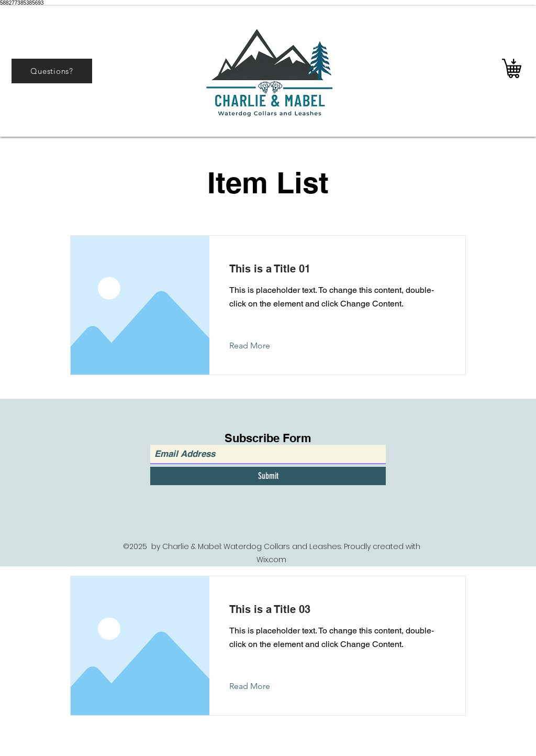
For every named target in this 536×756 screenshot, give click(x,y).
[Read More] (258, 346)
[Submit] (268, 476)
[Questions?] (52, 71)
